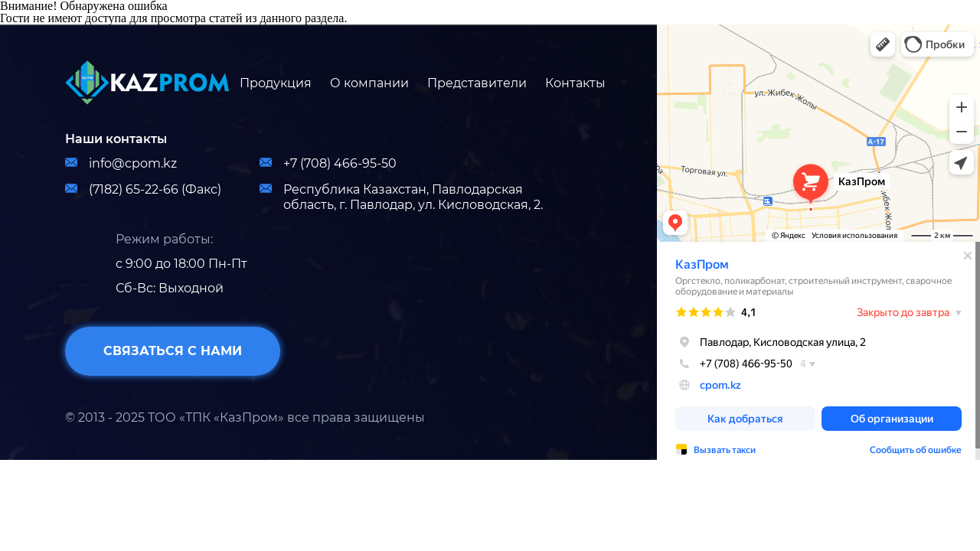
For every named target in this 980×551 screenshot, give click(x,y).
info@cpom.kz (121, 163)
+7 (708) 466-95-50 (328, 163)
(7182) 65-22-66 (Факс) (143, 189)
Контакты (575, 83)
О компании (369, 83)
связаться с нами (173, 351)
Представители (477, 83)
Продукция (276, 83)
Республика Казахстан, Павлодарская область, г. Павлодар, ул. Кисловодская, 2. (401, 197)
